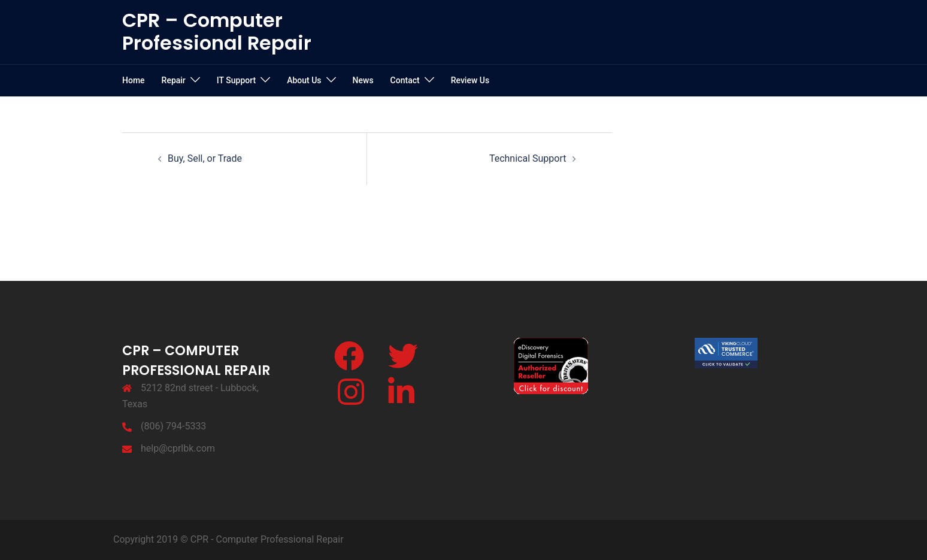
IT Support (236, 80)
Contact (405, 80)
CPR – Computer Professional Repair (217, 31)
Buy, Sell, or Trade (205, 158)
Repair (174, 80)
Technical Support (528, 158)
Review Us (470, 80)
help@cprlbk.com (178, 448)
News (363, 80)
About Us (304, 80)
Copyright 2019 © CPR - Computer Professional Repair (228, 539)
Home (134, 80)
